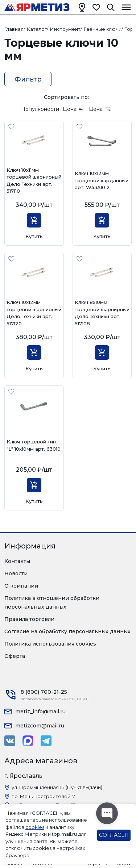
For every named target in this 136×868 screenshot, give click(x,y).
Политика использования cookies (50, 644)
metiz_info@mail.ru (40, 711)
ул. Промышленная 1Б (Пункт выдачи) (57, 787)
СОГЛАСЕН (114, 835)
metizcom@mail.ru (40, 726)
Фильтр (28, 79)
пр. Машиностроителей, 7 (43, 796)
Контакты (17, 561)
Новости (16, 573)
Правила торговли (29, 619)
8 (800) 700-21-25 (44, 692)
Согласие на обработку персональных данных (67, 631)
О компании (21, 586)
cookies (35, 827)
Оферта (15, 656)
